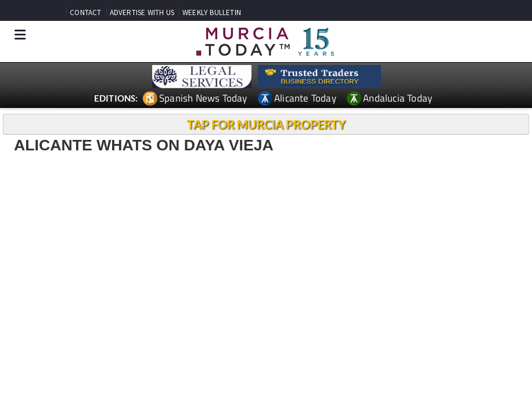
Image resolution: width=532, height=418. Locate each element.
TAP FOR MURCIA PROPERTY (266, 124)
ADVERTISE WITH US (142, 12)
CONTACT (85, 12)
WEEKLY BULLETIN (212, 12)
